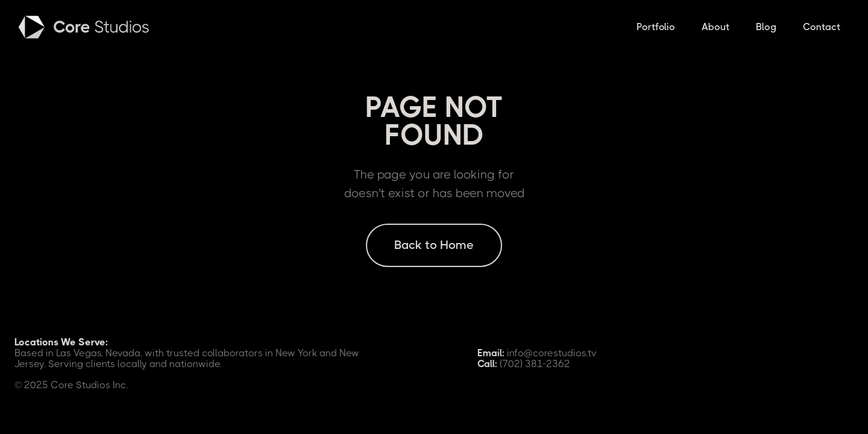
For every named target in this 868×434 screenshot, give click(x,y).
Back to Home (434, 245)
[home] (85, 27)
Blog (766, 27)
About (715, 27)
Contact (822, 27)
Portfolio (656, 27)
